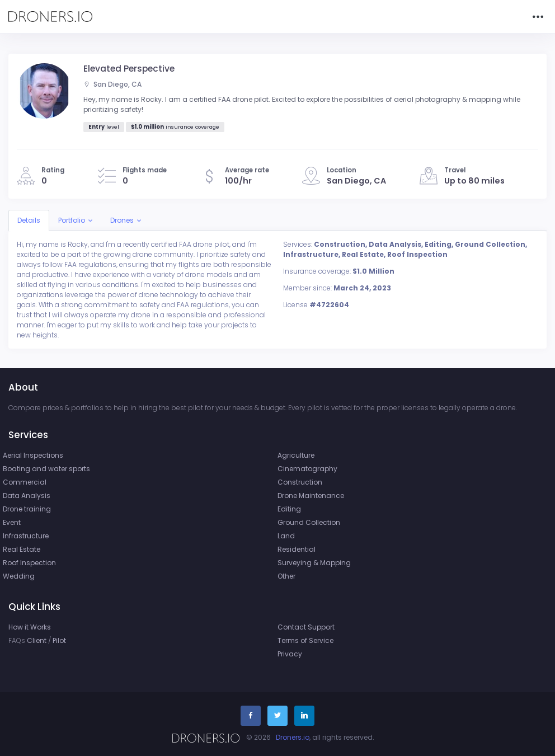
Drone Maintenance (311, 496)
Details (29, 220)
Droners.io (293, 737)
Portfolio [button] (72, 220)
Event (12, 522)
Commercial (25, 482)
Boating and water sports (46, 469)
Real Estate (22, 549)
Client (37, 640)
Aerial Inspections (33, 455)
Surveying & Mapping (314, 563)
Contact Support (306, 627)
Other (286, 576)
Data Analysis (27, 496)
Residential (297, 549)
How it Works (30, 627)
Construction (300, 482)
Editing (289, 509)
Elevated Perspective (129, 69)
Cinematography (307, 469)
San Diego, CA (112, 84)
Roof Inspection (29, 563)
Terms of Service (305, 640)
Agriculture (296, 455)
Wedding (19, 576)
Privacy (290, 654)
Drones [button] (122, 220)
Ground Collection (309, 522)
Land (286, 536)
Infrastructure (26, 536)
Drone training (27, 509)
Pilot (59, 640)
